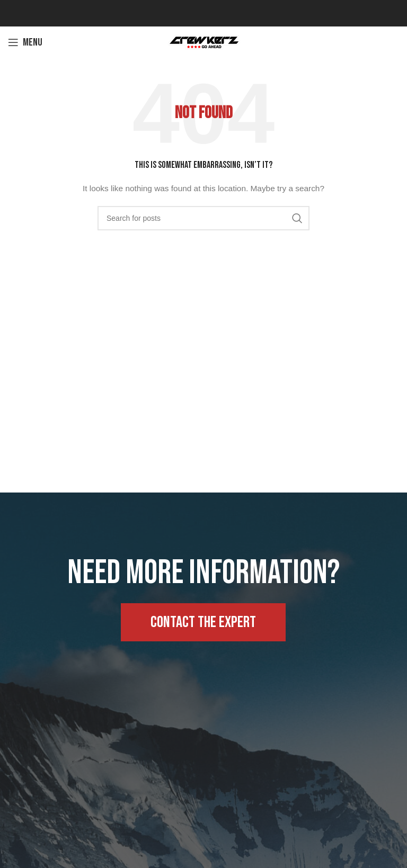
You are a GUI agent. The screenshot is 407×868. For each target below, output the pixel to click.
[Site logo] (203, 42)
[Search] (203, 218)
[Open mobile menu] (25, 42)
